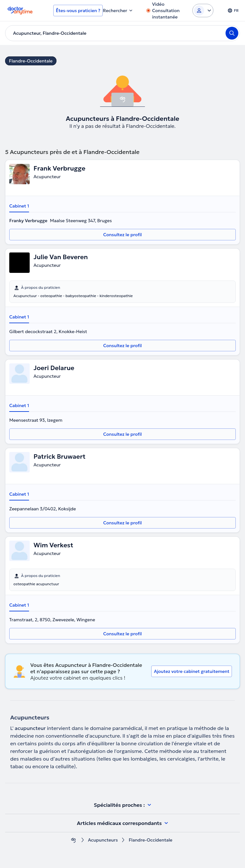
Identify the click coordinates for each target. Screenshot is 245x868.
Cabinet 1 (19, 206)
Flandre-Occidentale (31, 61)
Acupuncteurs (103, 840)
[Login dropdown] (203, 11)
